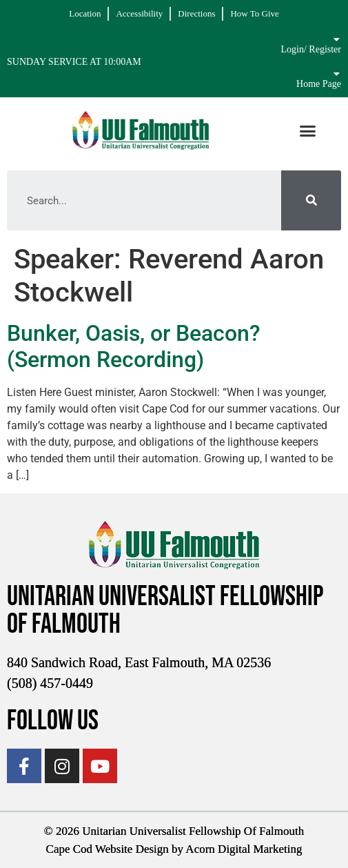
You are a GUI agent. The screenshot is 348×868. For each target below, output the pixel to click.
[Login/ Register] (336, 39)
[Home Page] (336, 74)
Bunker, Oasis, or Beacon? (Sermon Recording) (134, 346)
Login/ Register (311, 49)
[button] (308, 130)
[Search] (311, 200)
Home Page (319, 84)
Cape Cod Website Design (108, 849)
